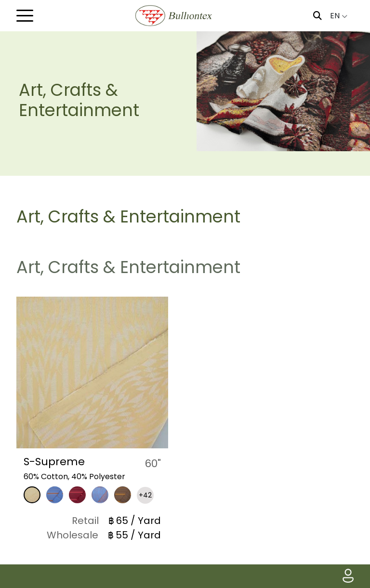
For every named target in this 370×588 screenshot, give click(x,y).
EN (339, 16)
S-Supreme (54, 462)
